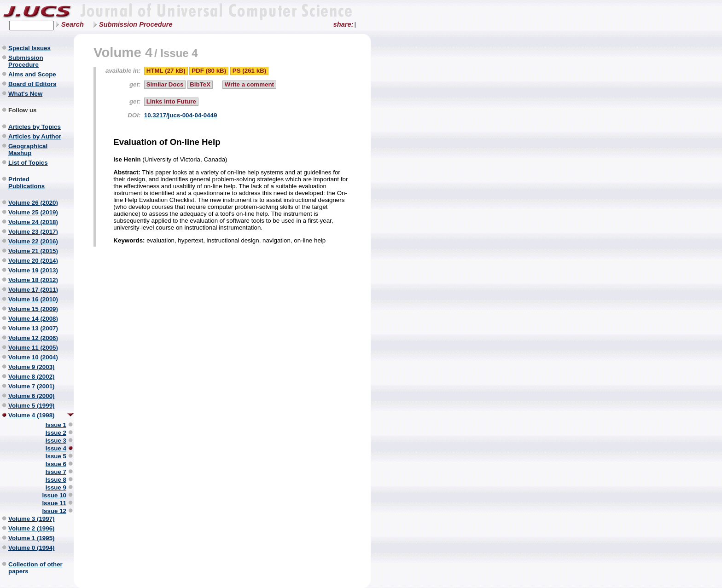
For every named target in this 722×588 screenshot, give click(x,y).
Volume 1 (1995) (32, 538)
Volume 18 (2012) (33, 280)
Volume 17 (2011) (33, 290)
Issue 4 (56, 448)
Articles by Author (35, 136)
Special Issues (29, 48)
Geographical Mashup (28, 150)
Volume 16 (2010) (33, 299)
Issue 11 (54, 503)
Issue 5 (56, 456)
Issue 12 (54, 511)
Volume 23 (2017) (33, 232)
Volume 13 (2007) (33, 328)
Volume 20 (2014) (33, 261)
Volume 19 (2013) (33, 270)
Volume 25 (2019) (33, 212)
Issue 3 (56, 441)
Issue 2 (56, 433)
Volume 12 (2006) (33, 338)
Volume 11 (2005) (33, 348)
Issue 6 (56, 464)
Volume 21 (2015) (33, 251)
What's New (25, 94)
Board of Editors (32, 84)
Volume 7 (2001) (32, 386)
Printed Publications (26, 183)
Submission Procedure (136, 24)
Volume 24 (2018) (33, 222)
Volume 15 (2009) (33, 309)
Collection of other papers (35, 568)
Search (73, 24)
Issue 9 (56, 487)
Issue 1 (56, 425)
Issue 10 (54, 495)
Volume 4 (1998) (32, 415)
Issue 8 (56, 480)
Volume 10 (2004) (33, 357)
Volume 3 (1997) (32, 519)
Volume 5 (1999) (32, 406)
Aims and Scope (32, 74)
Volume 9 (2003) (32, 367)
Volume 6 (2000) (32, 396)
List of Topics (28, 163)
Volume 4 (123, 52)
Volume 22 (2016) (33, 241)
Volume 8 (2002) (32, 377)
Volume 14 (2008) (33, 319)
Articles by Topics (35, 127)
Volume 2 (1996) (32, 528)
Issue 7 (56, 472)
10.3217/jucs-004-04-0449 (181, 115)
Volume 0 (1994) (32, 548)
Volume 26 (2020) (33, 203)
